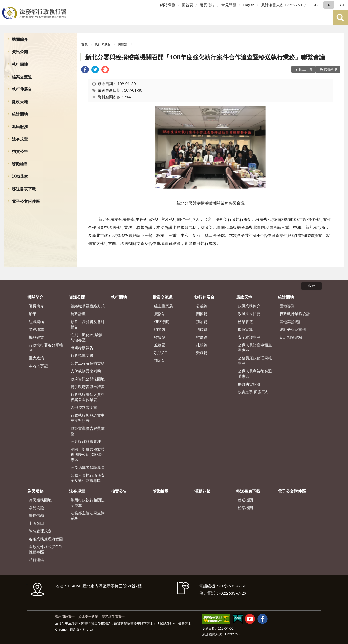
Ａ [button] (329, 5)
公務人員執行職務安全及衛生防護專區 (88, 478)
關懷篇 (202, 314)
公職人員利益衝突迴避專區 (255, 374)
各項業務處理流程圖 (46, 539)
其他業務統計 (291, 321)
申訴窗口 (36, 523)
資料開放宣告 (65, 617)
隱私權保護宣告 (113, 617)
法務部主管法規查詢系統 (88, 516)
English (249, 5)
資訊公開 (20, 52)
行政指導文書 (82, 355)
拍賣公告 (20, 151)
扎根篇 (202, 345)
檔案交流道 (22, 77)
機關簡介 (20, 39)
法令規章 (20, 139)
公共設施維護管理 (86, 441)
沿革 (33, 314)
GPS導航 (161, 321)
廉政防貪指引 (249, 384)
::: (5, 4)
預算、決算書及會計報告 (88, 324)
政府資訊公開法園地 (88, 379)
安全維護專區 (249, 337)
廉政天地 (20, 102)
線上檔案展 (164, 306)
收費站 (160, 337)
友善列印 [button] (330, 69)
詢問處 (160, 329)
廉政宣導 (245, 329)
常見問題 (229, 5)
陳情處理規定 (40, 531)
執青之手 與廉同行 (253, 392)
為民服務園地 (40, 500)
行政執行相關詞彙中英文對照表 (88, 418)
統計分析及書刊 (293, 329)
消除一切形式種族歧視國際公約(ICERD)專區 (88, 454)
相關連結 (36, 560)
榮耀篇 (202, 353)
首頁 (84, 44)
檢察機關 (245, 508)
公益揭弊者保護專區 (88, 467)
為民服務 (20, 126)
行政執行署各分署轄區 (46, 347)
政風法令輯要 (249, 314)
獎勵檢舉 (20, 164)
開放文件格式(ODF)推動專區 (45, 549)
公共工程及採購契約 (88, 363)
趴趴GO (161, 353)
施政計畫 (78, 314)
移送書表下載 (24, 189)
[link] (85, 70)
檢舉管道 (245, 321)
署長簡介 (36, 306)
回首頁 (187, 5)
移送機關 (245, 500)
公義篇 (202, 306)
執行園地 (20, 64)
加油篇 (202, 321)
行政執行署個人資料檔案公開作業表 (88, 397)
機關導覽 (36, 337)
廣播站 (160, 314)
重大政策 (36, 358)
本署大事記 (38, 366)
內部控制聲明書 (84, 407)
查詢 (340, 18)
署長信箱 (207, 5)
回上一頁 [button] (306, 69)
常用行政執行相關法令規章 (88, 502)
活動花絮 (20, 176)
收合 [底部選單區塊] (312, 286)
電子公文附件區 (26, 201)
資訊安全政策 (88, 617)
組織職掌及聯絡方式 (88, 306)
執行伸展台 (22, 89)
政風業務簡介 (249, 306)
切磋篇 (123, 44)
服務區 (160, 345)
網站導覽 (168, 5)
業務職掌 (36, 329)
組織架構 (36, 321)
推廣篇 (202, 337)
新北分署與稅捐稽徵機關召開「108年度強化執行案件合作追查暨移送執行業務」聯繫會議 (205, 57)
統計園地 (20, 114)
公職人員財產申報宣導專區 (255, 347)
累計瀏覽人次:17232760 (281, 5)
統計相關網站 (291, 337)
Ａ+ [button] (342, 5)
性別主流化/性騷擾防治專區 (87, 337)
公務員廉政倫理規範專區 (255, 361)
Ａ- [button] (316, 5)
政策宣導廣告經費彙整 (88, 431)
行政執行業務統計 (295, 314)
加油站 (160, 360)
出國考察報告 (82, 348)
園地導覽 (287, 306)
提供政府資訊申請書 (88, 387)
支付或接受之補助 (86, 371)
